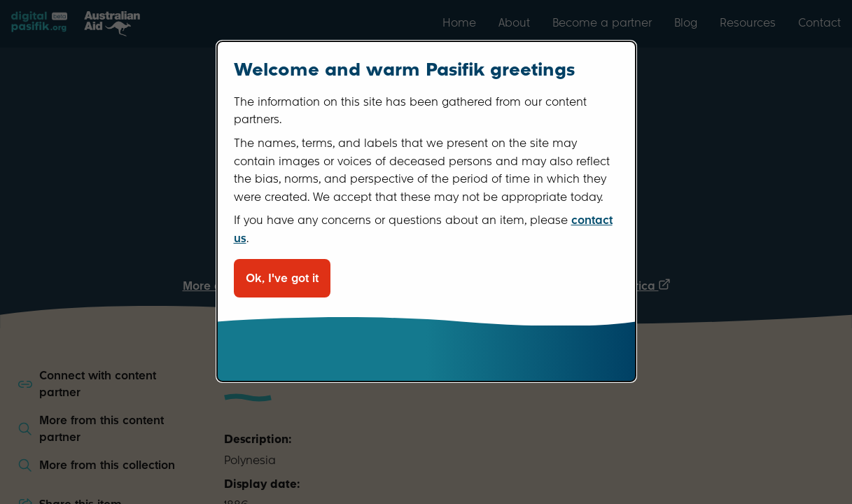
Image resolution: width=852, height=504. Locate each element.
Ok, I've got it (282, 278)
